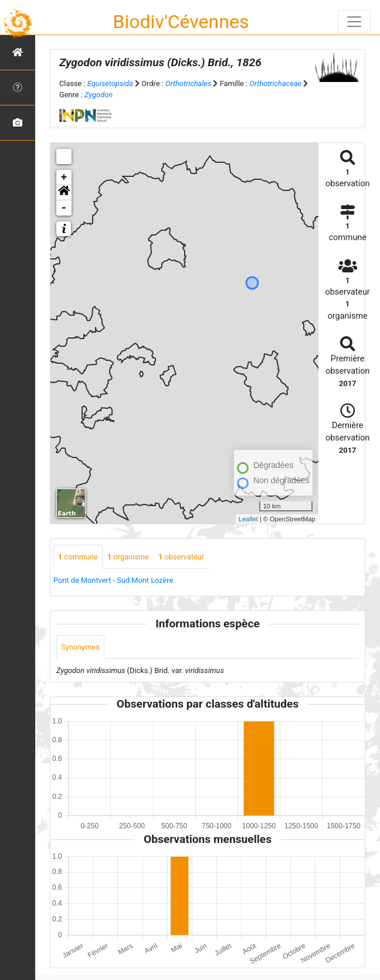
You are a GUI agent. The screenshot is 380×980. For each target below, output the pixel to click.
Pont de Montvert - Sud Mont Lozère (113, 580)
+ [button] (64, 177)
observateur (181, 557)
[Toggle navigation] (354, 22)
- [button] (64, 208)
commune (78, 557)
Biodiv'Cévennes (181, 22)
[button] (64, 193)
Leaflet (248, 519)
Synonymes (80, 647)
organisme (128, 557)
